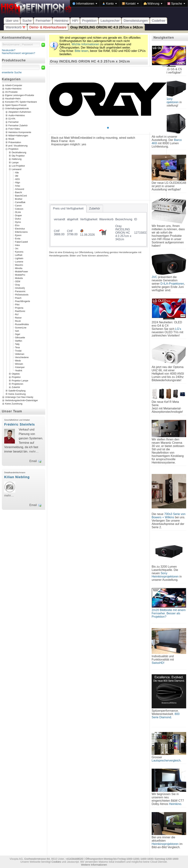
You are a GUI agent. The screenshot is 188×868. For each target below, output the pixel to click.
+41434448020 (74, 859)
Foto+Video (14, 129)
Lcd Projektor (18, 166)
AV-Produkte (11, 92)
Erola (18, 238)
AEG (17, 179)
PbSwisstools (22, 295)
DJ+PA (12, 119)
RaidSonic (20, 311)
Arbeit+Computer (14, 86)
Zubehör (16, 387)
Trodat (18, 351)
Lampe (15, 162)
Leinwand (17, 169)
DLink (18, 212)
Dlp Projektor (18, 156)
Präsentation (15, 142)
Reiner (18, 318)
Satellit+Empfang (17, 391)
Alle (17, 172)
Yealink (19, 370)
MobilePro (20, 275)
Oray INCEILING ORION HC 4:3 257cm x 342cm (107, 27)
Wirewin (19, 364)
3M (17, 176)
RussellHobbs (22, 324)
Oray (18, 285)
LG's (178, 329)
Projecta (19, 308)
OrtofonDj (20, 288)
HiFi (75, 21)
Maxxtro (19, 265)
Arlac (18, 186)
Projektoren (18, 384)
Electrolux (20, 229)
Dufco (18, 219)
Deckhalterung (19, 152)
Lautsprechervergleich (166, 761)
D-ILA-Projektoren (172, 284)
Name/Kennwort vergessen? (19, 53)
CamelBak (20, 202)
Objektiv (16, 374)
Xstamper (20, 367)
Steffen (19, 341)
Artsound (20, 189)
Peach (18, 298)
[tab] (68, 209)
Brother (19, 199)
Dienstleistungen (136, 21)
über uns (12, 21)
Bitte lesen (82, 51)
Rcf (17, 314)
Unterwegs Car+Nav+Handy (19, 397)
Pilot (17, 304)
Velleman (20, 354)
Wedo (18, 361)
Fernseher (43, 21)
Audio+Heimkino (13, 89)
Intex (18, 245)
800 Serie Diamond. (166, 716)
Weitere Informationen (94, 865)
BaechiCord (21, 196)
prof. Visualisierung (18, 146)
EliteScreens (21, 232)
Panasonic (20, 291)
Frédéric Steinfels (20, 424)
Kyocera (19, 252)
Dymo (18, 222)
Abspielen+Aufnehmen (20, 112)
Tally (17, 344)
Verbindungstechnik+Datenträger (22, 401)
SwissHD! (158, 663)
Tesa (17, 347)
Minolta (19, 268)
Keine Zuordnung (17, 394)
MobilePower (22, 271)
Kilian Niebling (17, 477)
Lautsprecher (110, 21)
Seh (17, 331)
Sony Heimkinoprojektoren (165, 575)
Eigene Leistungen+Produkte (20, 95)
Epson (18, 235)
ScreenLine (21, 328)
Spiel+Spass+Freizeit (16, 105)
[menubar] (129, 3)
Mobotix (19, 278)
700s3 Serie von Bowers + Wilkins (169, 516)
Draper (18, 215)
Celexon (19, 209)
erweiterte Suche (12, 72)
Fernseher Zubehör (18, 125)
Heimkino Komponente (20, 132)
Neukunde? (9, 50)
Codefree (159, 21)
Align (18, 182)
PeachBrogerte (23, 301)
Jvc (17, 248)
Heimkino (61, 21)
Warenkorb (16, 27)
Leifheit (19, 255)
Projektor (16, 377)
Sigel (18, 334)
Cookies (56, 862)
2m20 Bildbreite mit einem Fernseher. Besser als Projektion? (169, 613)
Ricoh (18, 321)
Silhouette (20, 337)
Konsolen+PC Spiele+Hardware (21, 102)
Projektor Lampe (20, 380)
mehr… (34, 452)
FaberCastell (21, 242)
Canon (18, 205)
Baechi (18, 192)
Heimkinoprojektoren (165, 844)
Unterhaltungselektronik (17, 109)
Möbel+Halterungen (18, 136)
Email (33, 461)
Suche (27, 21)
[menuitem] (85, 3)
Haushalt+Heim (13, 99)
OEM (18, 281)
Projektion (89, 21)
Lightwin (19, 258)
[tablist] (98, 225)
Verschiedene (22, 357)
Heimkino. (175, 804)
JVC (154, 277)
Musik (11, 139)
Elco (17, 225)
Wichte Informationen (85, 44)
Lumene (19, 262)
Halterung (17, 159)
